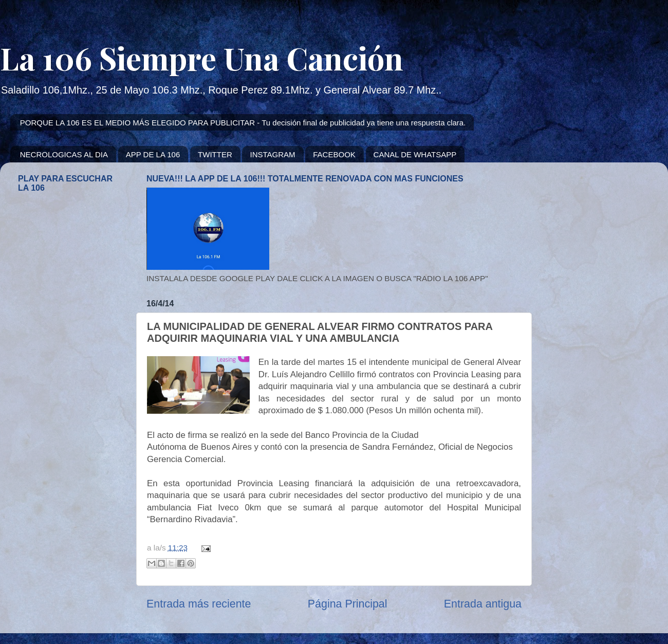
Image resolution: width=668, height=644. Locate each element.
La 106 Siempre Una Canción (202, 58)
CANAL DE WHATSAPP (415, 154)
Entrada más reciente (199, 604)
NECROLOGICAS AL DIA (64, 154)
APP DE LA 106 (153, 154)
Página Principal (348, 604)
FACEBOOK (334, 154)
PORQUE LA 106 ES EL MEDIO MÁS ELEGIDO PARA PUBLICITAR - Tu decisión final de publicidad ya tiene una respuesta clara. (243, 123)
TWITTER (215, 154)
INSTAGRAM (272, 154)
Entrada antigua (483, 604)
